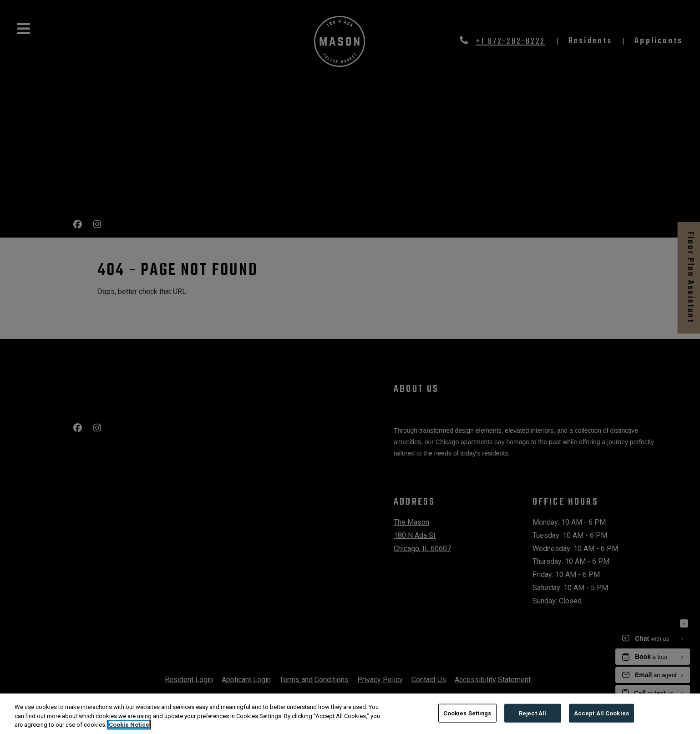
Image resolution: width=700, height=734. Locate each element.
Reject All (533, 713)
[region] (350, 714)
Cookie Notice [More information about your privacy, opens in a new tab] (129, 725)
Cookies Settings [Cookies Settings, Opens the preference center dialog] (467, 713)
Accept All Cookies (601, 713)
